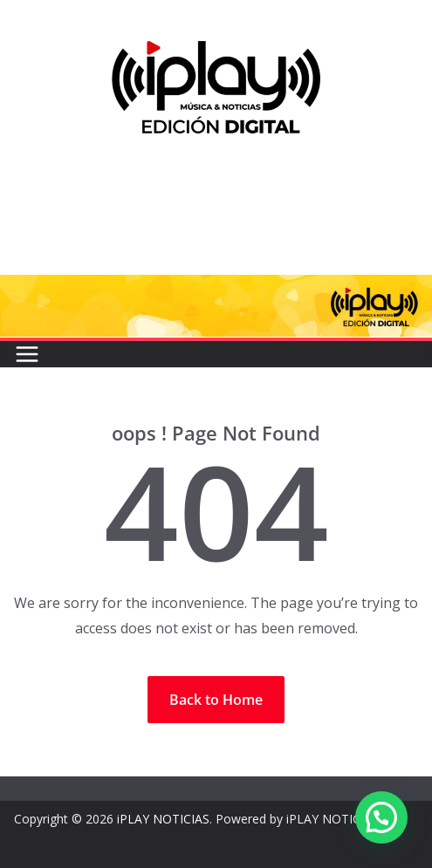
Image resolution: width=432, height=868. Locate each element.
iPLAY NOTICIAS (163, 819)
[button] (381, 817)
